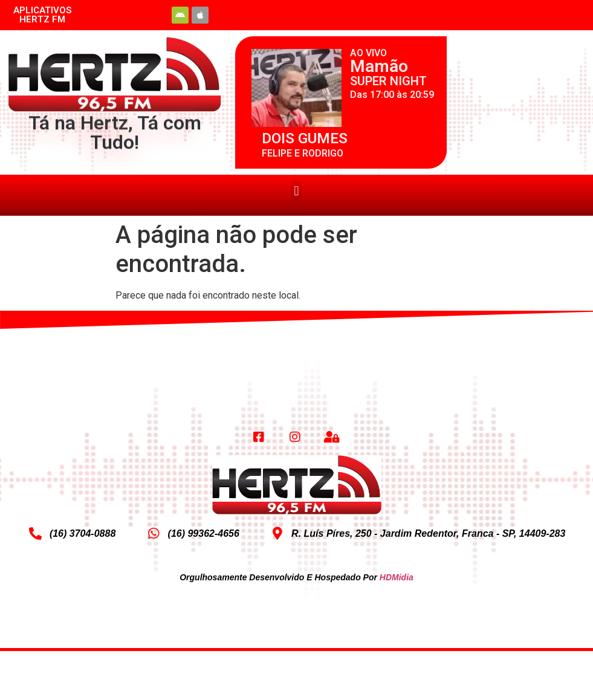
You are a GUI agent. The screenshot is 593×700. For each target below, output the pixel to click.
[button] (296, 191)
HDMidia (397, 577)
